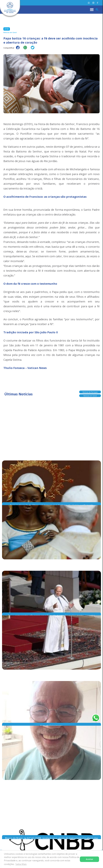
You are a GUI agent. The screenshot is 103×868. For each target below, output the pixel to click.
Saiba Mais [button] (21, 864)
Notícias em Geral (90, 396)
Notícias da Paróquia (90, 392)
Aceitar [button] (90, 859)
